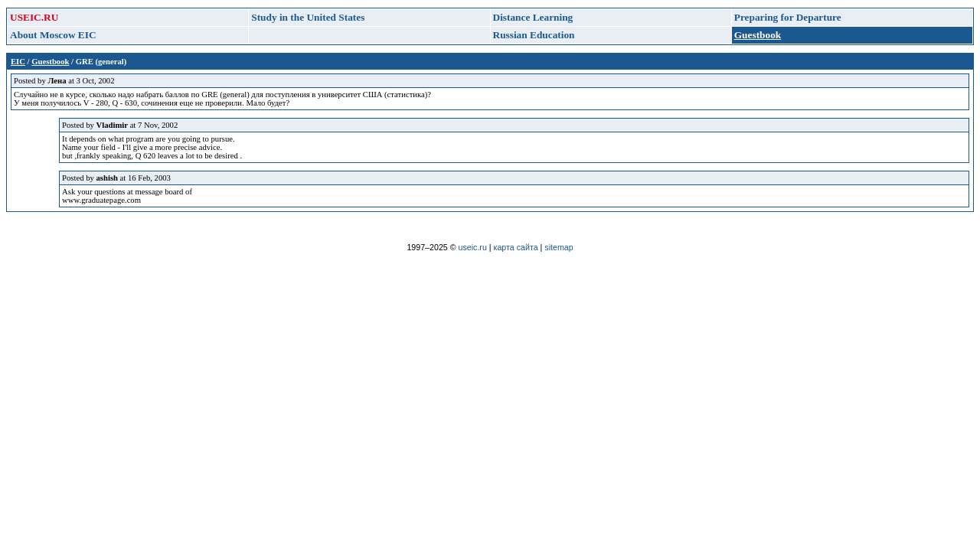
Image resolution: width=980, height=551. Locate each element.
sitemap (559, 247)
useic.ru (473, 247)
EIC (18, 62)
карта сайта (516, 247)
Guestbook (50, 62)
